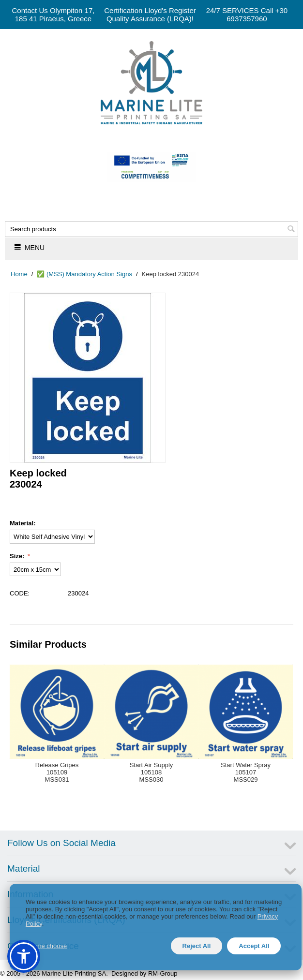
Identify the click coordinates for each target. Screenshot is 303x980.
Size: (18, 556)
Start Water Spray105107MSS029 (246, 772)
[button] (24, 956)
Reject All (197, 946)
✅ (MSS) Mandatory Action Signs (84, 274)
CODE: (20, 593)
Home (19, 274)
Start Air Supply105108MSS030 (151, 772)
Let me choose (46, 946)
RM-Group (163, 973)
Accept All (254, 946)
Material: (23, 523)
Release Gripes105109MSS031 (57, 772)
